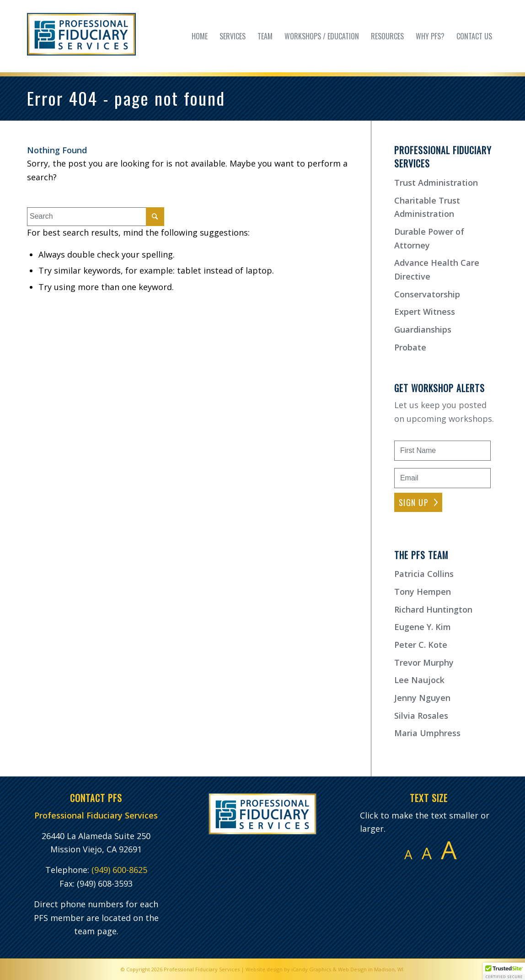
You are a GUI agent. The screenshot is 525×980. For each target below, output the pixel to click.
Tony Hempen (423, 592)
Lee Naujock (419, 680)
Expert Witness (425, 312)
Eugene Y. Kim (423, 627)
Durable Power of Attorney (429, 238)
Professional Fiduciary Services (202, 969)
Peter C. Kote (421, 645)
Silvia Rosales (421, 716)
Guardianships (423, 329)
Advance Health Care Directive (437, 269)
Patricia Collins (424, 574)
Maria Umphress (427, 733)
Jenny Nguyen (422, 698)
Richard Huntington (433, 609)
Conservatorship (427, 294)
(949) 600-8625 (119, 870)
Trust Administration (436, 183)
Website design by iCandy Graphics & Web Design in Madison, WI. (325, 969)
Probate (410, 347)
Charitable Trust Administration (427, 207)
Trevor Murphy (424, 662)
